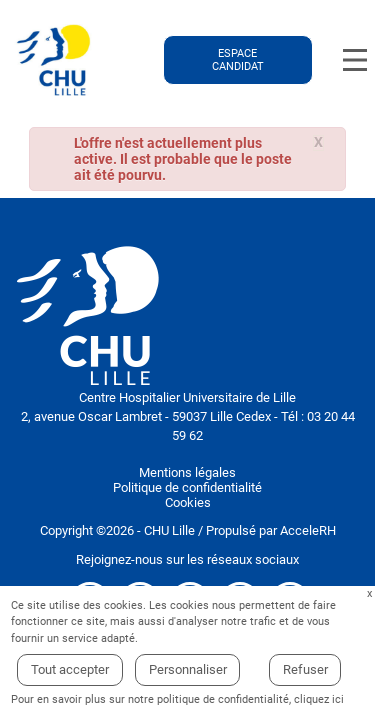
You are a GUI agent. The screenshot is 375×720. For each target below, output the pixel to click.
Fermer (369, 594)
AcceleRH (308, 530)
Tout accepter (70, 669)
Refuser (305, 669)
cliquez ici (319, 699)
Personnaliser (188, 669)
